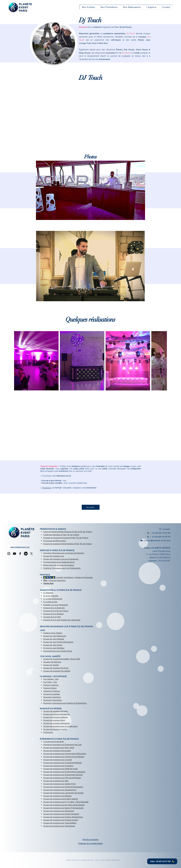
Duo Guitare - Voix (51, 679)
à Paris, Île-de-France (70, 535)
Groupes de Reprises (52, 662)
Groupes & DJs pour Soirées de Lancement (62, 620)
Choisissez (47, 488)
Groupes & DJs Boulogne (54, 608)
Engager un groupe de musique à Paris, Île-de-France (66, 538)
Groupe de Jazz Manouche (55, 636)
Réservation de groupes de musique (59, 565)
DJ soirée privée (50, 602)
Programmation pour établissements (59, 562)
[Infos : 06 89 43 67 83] (162, 861)
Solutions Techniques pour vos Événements (62, 568)
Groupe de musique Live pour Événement (61, 559)
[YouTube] (14, 554)
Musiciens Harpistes (52, 697)
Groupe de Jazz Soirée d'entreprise (58, 642)
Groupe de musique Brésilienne (56, 714)
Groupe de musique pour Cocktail (57, 760)
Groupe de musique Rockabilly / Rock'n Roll (62, 659)
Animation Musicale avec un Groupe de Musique (64, 553)
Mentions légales (90, 839)
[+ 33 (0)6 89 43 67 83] (157, 533)
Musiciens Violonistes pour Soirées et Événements (65, 703)
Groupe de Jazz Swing (53, 645)
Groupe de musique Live (54, 556)
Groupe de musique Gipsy (54, 720)
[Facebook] (20, 554)
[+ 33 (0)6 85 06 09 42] (158, 537)
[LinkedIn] (26, 554)
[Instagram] (9, 554)
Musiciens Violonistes (53, 700)
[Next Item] (163, 361)
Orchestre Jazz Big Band (54, 648)
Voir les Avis (48, 583)
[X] (31, 554)
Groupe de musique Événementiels (58, 544)
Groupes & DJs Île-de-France (56, 611)
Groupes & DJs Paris (52, 617)
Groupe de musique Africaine (55, 711)
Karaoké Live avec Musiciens (56, 605)
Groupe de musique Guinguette (57, 723)
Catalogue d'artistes (52, 535)
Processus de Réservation (55, 541)
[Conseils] (163, 529)
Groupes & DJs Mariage (53, 614)
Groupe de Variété (51, 665)
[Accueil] (91, 507)
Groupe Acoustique (52, 694)
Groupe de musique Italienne (55, 717)
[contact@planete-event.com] (154, 540)
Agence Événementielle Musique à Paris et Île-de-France (68, 532)
